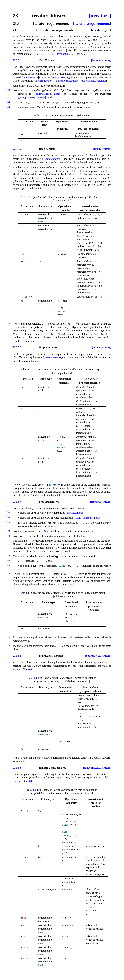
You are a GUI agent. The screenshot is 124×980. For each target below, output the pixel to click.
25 (109, 159)
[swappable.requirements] (32, 97)
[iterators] (100, 16)
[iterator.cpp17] (101, 30)
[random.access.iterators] (93, 81)
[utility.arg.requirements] (48, 94)
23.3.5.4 (17, 502)
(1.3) (8, 522)
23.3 (16, 23)
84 (45, 107)
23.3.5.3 (17, 347)
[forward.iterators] (44, 81)
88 (31, 669)
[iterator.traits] (64, 54)
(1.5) (8, 536)
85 (58, 162)
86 (95, 357)
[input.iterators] (31, 77)
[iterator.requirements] (92, 23)
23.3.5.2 (17, 149)
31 (89, 334)
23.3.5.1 (17, 60)
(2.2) (8, 102)
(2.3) (8, 107)
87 (45, 531)
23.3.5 (17, 30)
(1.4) (8, 531)
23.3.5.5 (17, 656)
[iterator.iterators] (101, 60)
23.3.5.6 (17, 768)
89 (31, 781)
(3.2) (8, 565)
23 (15, 16)
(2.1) (8, 90)
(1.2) (8, 517)
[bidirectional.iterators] (67, 81)
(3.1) (8, 560)
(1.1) (8, 512)
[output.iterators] (60, 77)
